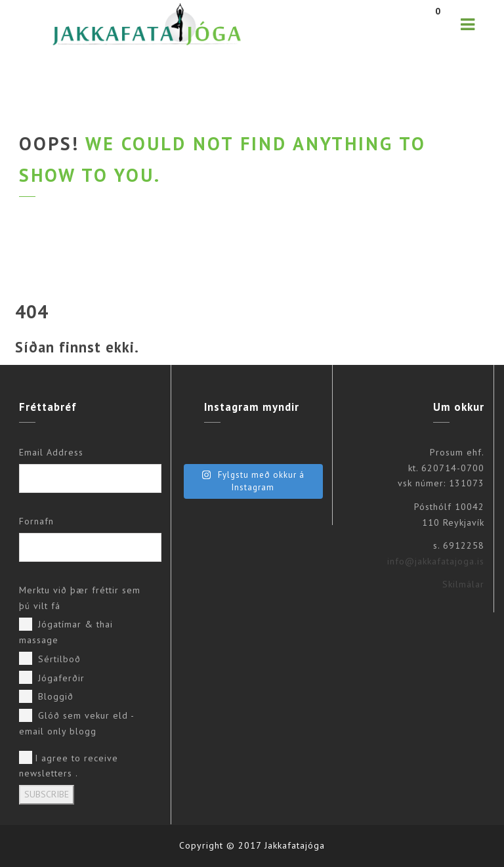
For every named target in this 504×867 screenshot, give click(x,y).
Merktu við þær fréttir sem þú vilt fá (80, 598)
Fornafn (36, 521)
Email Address (51, 452)
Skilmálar (463, 584)
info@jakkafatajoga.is (436, 561)
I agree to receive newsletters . (69, 765)
